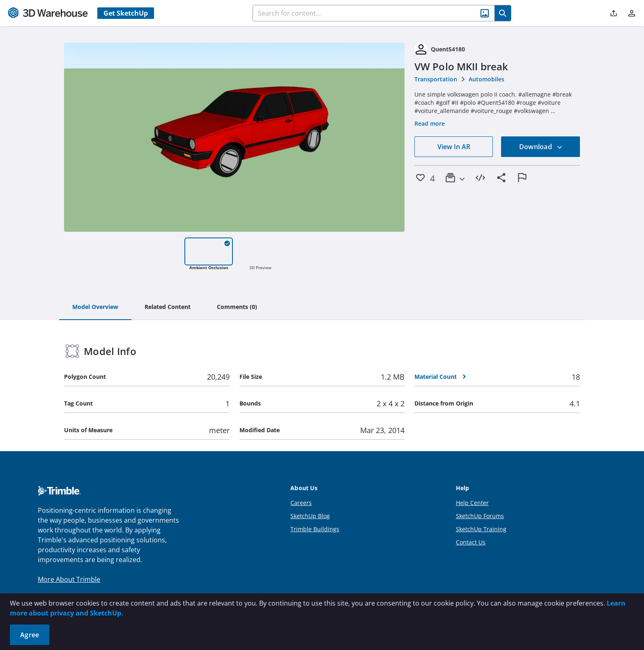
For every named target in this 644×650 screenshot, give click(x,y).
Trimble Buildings (315, 529)
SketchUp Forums (480, 516)
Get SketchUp (126, 13)
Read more (430, 123)
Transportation (436, 79)
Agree (30, 635)
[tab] (95, 307)
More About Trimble (69, 579)
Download (541, 147)
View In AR (454, 147)
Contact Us (471, 542)
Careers (301, 503)
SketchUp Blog (310, 516)
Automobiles (486, 79)
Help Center (472, 503)
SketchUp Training (481, 529)
